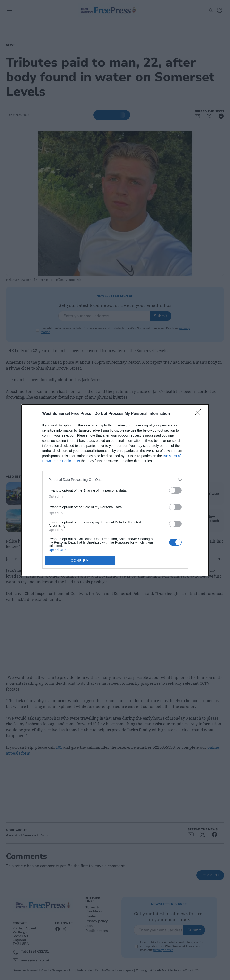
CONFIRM (80, 560)
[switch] (175, 490)
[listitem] (115, 480)
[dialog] (115, 490)
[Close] (199, 414)
